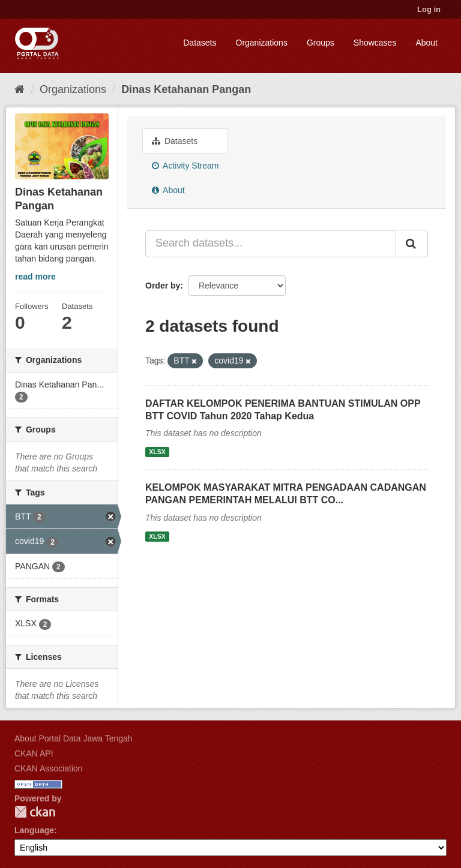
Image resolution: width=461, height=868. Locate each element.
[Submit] (412, 244)
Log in (429, 9)
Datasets (200, 43)
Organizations (262, 43)
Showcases (375, 43)
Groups (321, 43)
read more (35, 277)
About (426, 43)
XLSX (157, 452)
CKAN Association (49, 768)
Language (34, 830)
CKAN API (34, 753)
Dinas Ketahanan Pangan (186, 89)
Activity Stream (185, 166)
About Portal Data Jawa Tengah (74, 738)
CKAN (35, 812)
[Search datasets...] (271, 244)
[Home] (20, 89)
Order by (163, 286)
